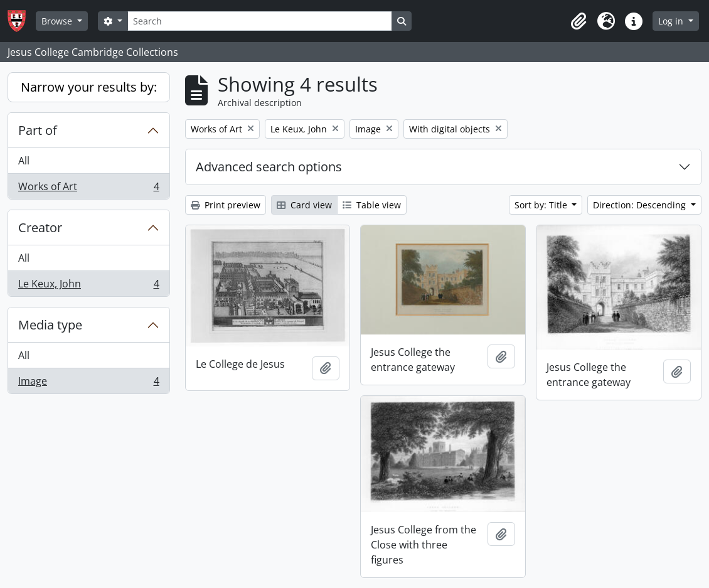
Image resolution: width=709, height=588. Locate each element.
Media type (50, 325)
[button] (578, 21)
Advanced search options (269, 167)
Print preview (226, 205)
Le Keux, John (88, 286)
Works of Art (88, 189)
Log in (672, 21)
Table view (372, 205)
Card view (304, 205)
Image (88, 383)
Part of (38, 130)
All (24, 161)
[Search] (260, 21)
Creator (40, 227)
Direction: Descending (641, 205)
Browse (58, 21)
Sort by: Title (542, 205)
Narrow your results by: (89, 87)
